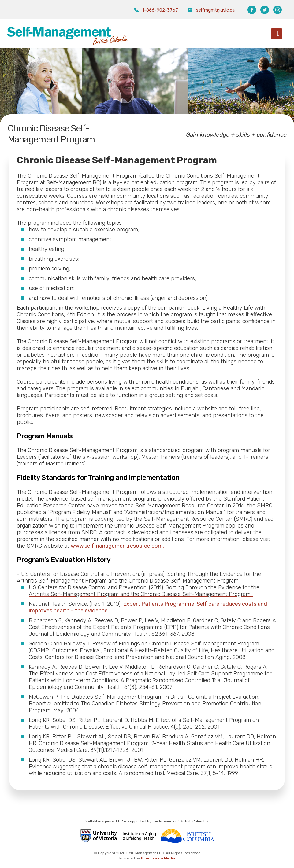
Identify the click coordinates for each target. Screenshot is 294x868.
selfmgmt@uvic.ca (215, 10)
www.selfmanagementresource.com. (117, 546)
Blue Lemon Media (158, 858)
